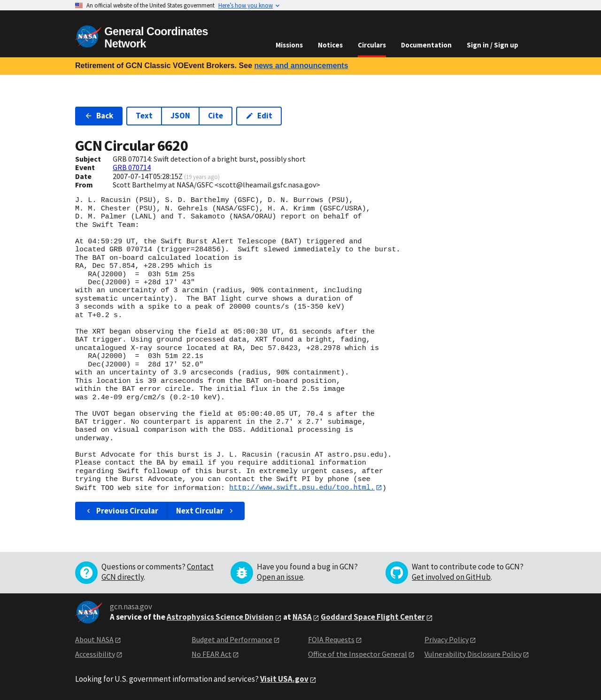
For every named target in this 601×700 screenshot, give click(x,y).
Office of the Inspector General (358, 654)
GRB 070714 (132, 167)
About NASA (94, 640)
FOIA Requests (331, 640)
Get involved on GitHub (451, 577)
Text (144, 116)
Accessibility (95, 654)
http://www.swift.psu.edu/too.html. (302, 488)
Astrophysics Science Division (220, 617)
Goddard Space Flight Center (373, 617)
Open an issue (280, 577)
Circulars (372, 45)
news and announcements (301, 66)
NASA (302, 617)
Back (99, 116)
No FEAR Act (212, 654)
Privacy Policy (447, 640)
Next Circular (206, 511)
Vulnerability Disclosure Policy (473, 654)
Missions (289, 45)
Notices (330, 45)
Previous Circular (121, 511)
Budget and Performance (232, 640)
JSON (180, 116)
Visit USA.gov (284, 679)
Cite (216, 116)
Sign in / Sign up (493, 45)
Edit (259, 116)
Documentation (426, 45)
